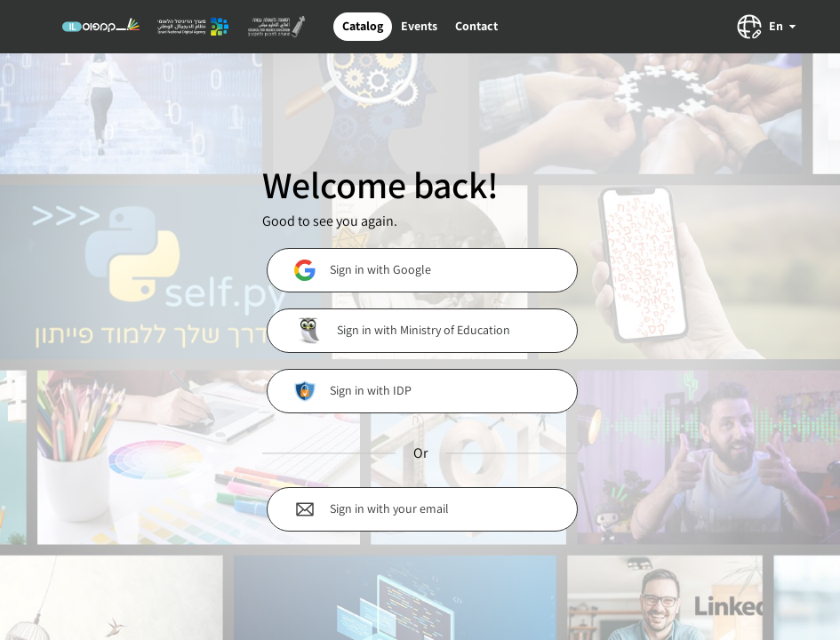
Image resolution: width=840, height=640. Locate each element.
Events (419, 26)
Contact (476, 26)
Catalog (363, 26)
